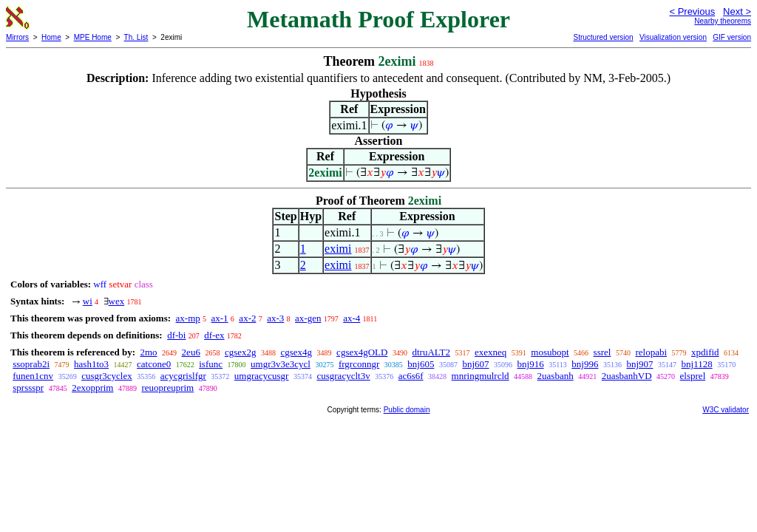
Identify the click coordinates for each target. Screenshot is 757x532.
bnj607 (475, 364)
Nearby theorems (723, 21)
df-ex (214, 335)
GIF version (732, 37)
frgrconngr (359, 364)
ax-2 (247, 318)
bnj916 (531, 364)
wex (117, 301)
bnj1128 (697, 364)
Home (51, 37)
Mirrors (17, 37)
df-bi (176, 335)
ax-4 (352, 318)
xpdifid (705, 352)
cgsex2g (241, 352)
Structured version (603, 37)
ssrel (602, 352)
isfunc (211, 364)
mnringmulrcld (481, 376)
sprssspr (28, 388)
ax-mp (188, 318)
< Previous (692, 11)
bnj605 (421, 364)
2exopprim (92, 388)
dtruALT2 (431, 352)
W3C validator (726, 410)
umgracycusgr (262, 376)
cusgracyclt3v (343, 376)
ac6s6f (411, 376)
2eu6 (191, 352)
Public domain (407, 410)
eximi (338, 249)
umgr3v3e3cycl (281, 364)
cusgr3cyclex (107, 376)
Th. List (136, 37)
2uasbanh (556, 376)
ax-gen (308, 318)
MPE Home (93, 37)
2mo (148, 352)
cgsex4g (297, 352)
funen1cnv (33, 376)
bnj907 (639, 364)
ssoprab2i (31, 364)
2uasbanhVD (627, 376)
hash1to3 (91, 364)
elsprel (693, 376)
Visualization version (673, 37)
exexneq (490, 352)
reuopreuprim (167, 388)
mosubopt (550, 352)
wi (88, 301)
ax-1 (220, 318)
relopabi (651, 352)
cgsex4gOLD (362, 352)
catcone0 (154, 364)
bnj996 (585, 364)
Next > (737, 11)
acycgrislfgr (183, 376)
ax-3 (275, 318)
